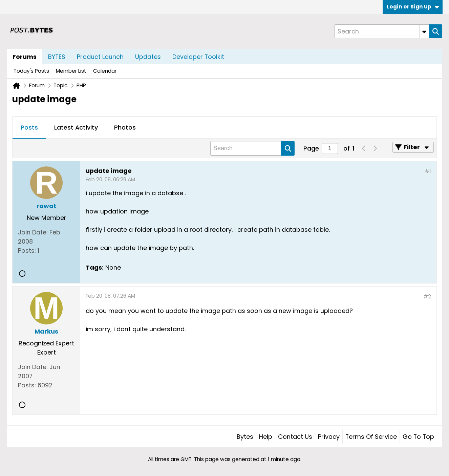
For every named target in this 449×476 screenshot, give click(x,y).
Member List (71, 71)
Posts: (27, 251)
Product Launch (100, 57)
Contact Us (295, 437)
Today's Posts (31, 71)
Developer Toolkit (198, 57)
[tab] (29, 128)
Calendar (105, 71)
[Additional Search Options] (424, 31)
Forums (25, 57)
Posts (29, 127)
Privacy (329, 437)
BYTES (57, 57)
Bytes (245, 437)
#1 (428, 171)
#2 (427, 297)
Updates (148, 57)
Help (266, 437)
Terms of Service (371, 437)
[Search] (382, 31)
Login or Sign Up (413, 7)
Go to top (418, 437)
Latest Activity (76, 127)
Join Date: (33, 232)
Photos (125, 127)
